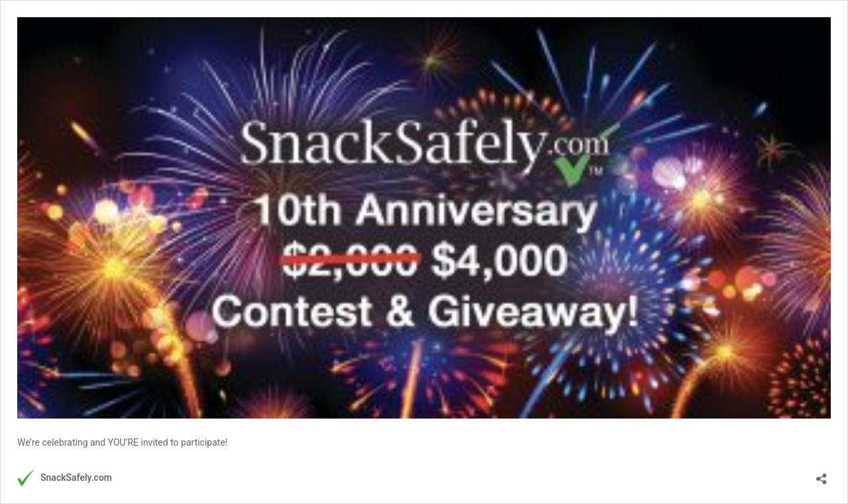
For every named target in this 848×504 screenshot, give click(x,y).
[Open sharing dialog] (821, 475)
